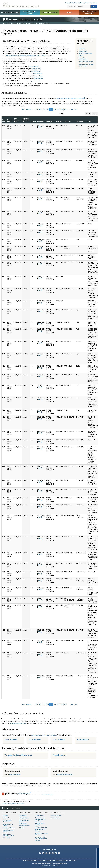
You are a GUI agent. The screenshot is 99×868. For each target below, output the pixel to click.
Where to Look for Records (40, 830)
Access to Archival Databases (8, 831)
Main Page (82, 49)
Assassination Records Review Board (86, 65)
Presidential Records (9, 828)
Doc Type (49, 122)
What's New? (56, 813)
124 (47, 109)
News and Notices (56, 816)
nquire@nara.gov (15, 774)
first (23, 109)
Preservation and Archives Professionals (24, 822)
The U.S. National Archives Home (21, 5)
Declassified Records (41, 827)
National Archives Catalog (8, 825)
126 (55, 109)
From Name (80, 122)
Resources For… (25, 813)
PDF (39, 127)
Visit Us (69, 12)
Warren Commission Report (85, 54)
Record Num (10, 121)
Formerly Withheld (26, 120)
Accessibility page (48, 795)
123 (44, 109)
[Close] (97, 850)
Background (82, 51)
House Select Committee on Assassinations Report (86, 60)
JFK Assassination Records (30, 23)
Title (89, 122)
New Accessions (56, 818)
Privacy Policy (42, 860)
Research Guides (41, 813)
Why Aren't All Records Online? (41, 834)
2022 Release (59, 740)
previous (29, 109)
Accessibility (33, 860)
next (72, 109)
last (76, 109)
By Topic (5, 816)
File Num (59, 122)
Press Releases (59, 755)
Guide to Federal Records (40, 824)
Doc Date (40, 122)
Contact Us (93, 3)
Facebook (40, 853)
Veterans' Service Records (30, 12)
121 (37, 109)
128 (62, 109)
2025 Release (11, 740)
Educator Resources (49, 12)
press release (33, 66)
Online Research (9, 813)
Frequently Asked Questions (18, 755)
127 (58, 109)
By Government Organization (7, 821)
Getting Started (39, 816)
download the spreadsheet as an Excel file (70, 98)
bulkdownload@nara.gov (18, 723)
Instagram (46, 853)
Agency (33, 122)
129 (65, 109)
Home (5, 23)
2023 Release (35, 740)
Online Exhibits (7, 838)
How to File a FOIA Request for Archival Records (41, 839)
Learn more (82, 865)
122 (40, 109)
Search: (61, 114)
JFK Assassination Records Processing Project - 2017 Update (25, 56)
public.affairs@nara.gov (65, 774)
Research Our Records (10, 12)
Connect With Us (50, 850)
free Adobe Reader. (24, 793)
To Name (68, 122)
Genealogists (23, 816)
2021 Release (83, 740)
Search (94, 6)
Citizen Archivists (71, 3)
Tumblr (49, 853)
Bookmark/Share (83, 3)
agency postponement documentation (44, 735)
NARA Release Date (17, 120)
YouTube (53, 853)
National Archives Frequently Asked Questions (40, 819)
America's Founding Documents (89, 12)
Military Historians (24, 818)
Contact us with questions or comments (13, 803)
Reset (95, 114)
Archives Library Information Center (8, 835)
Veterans (21, 828)
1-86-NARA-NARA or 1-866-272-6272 (50, 865)
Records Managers (24, 826)
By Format (6, 818)
